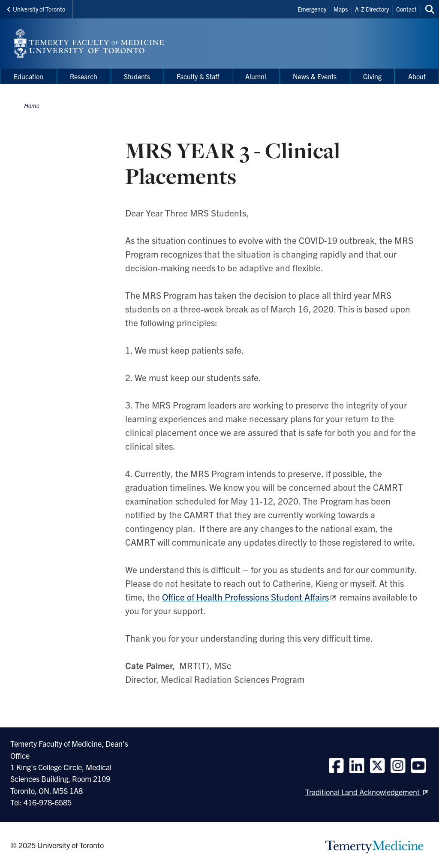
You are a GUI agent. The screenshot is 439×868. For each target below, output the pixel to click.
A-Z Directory (372, 9)
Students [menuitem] (137, 76)
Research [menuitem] (84, 76)
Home (32, 105)
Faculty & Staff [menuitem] (198, 76)
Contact (406, 9)
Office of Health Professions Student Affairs (245, 597)
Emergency (312, 9)
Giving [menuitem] (372, 76)
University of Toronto (36, 9)
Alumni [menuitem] (256, 76)
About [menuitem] (417, 76)
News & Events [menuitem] (315, 76)
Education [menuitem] (29, 76)
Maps (341, 9)
